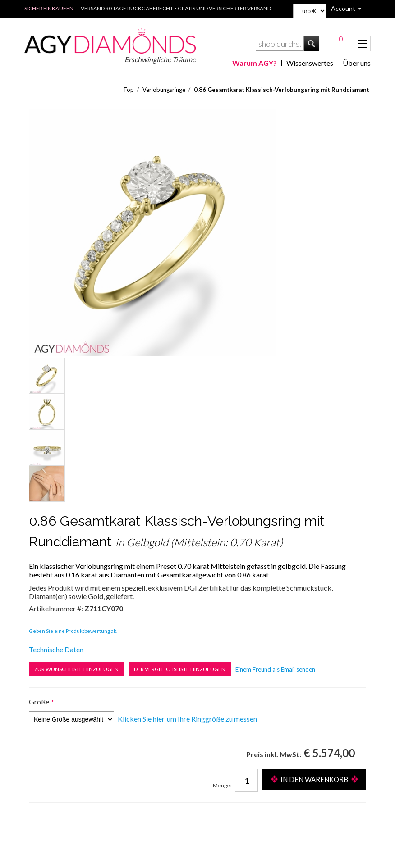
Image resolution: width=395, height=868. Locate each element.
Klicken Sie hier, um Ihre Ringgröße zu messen (187, 719)
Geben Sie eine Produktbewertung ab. (73, 631)
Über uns (357, 63)
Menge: (222, 785)
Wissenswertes (310, 63)
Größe (39, 702)
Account (343, 8)
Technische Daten (56, 649)
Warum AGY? (255, 63)
